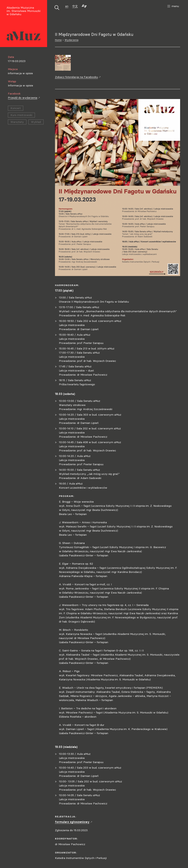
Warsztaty (17, 122)
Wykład (36, 122)
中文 (75, 6)
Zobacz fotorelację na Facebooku (78, 77)
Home (58, 40)
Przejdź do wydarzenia (24, 98)
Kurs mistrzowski (21, 115)
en (67, 6)
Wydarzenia (72, 40)
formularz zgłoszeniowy (74, 822)
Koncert (16, 108)
